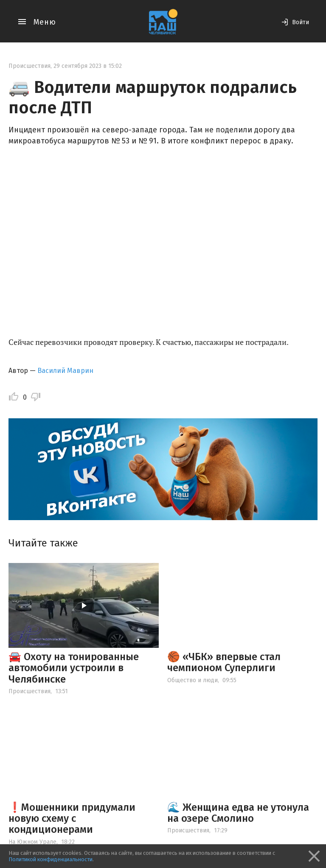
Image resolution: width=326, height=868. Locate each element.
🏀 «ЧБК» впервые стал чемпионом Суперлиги (224, 662)
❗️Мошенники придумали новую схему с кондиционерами (72, 819)
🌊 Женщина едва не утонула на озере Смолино (238, 813)
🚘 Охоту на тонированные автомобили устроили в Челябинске (74, 668)
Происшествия (30, 66)
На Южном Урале (32, 842)
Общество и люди (193, 680)
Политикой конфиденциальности (51, 859)
